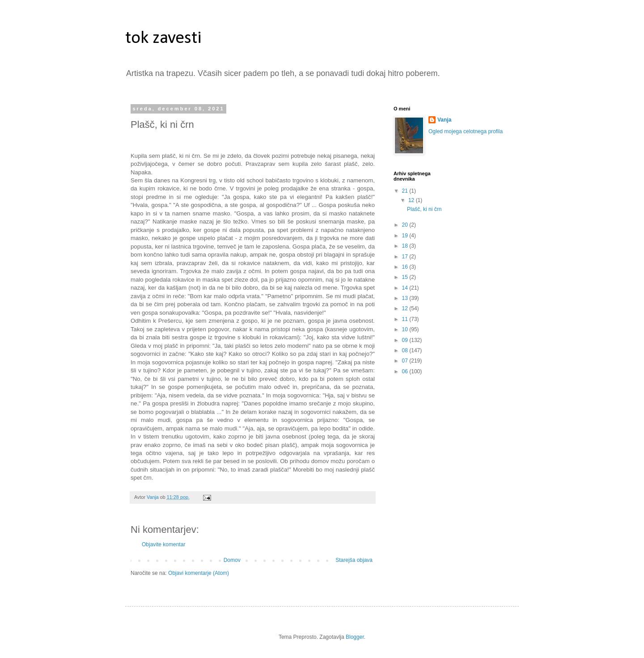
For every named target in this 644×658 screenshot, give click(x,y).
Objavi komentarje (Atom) (199, 573)
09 (406, 340)
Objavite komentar (163, 544)
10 (406, 329)
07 (406, 361)
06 (406, 371)
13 (406, 298)
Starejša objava (354, 560)
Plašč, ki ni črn (424, 209)
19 (406, 236)
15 (406, 277)
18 (406, 246)
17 (406, 257)
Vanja (444, 120)
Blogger (355, 637)
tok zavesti (163, 38)
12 (412, 200)
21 (406, 191)
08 (406, 350)
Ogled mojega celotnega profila (466, 131)
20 (406, 225)
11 (406, 319)
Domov (232, 560)
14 (406, 288)
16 (406, 267)
